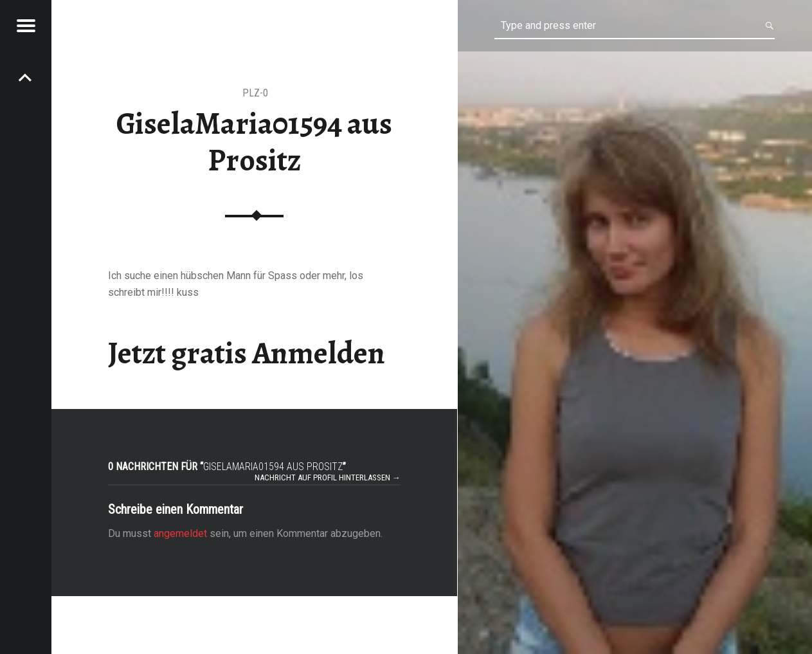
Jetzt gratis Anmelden (247, 353)
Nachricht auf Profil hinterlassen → (328, 477)
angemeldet (180, 533)
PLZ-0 (255, 93)
